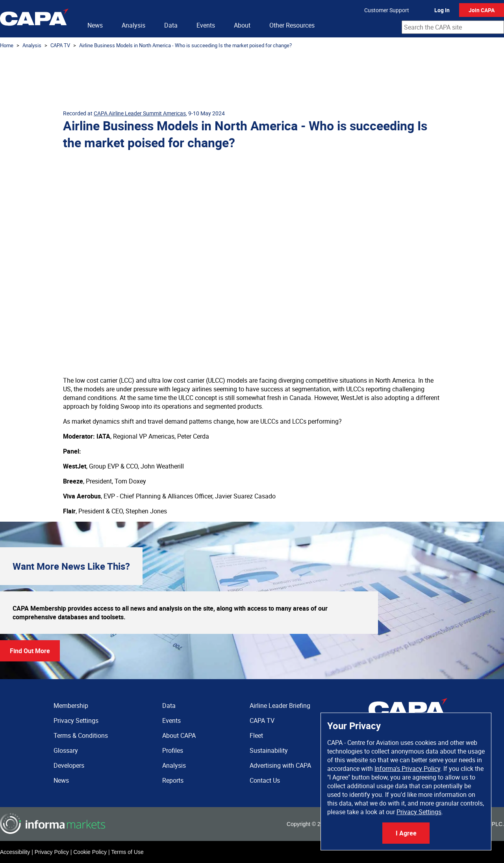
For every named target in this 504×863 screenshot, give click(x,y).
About (242, 25)
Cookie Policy (90, 852)
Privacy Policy (52, 852)
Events (206, 25)
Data (171, 25)
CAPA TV (60, 45)
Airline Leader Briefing (280, 706)
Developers (69, 765)
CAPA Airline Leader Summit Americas (140, 113)
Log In (442, 10)
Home (7, 45)
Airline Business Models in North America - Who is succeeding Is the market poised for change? (185, 45)
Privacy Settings (419, 812)
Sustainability (269, 750)
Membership (71, 706)
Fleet (256, 735)
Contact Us (265, 780)
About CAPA (179, 735)
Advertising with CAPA (280, 765)
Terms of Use (127, 852)
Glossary (66, 750)
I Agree (406, 833)
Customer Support (387, 10)
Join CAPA (482, 10)
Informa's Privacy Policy (407, 769)
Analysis (133, 25)
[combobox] (453, 27)
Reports (173, 780)
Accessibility (15, 852)
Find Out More (30, 651)
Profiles (173, 750)
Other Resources (292, 25)
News (95, 25)
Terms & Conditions (81, 735)
